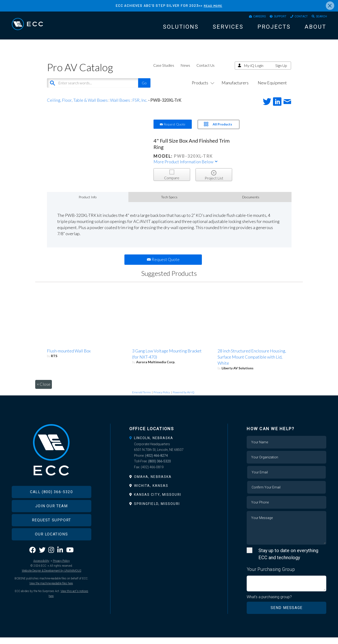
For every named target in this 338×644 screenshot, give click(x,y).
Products (202, 89)
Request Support (52, 536)
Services (228, 29)
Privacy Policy (162, 398)
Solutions (181, 29)
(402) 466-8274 (156, 462)
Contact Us (205, 71)
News (185, 71)
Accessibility (41, 577)
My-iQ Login (254, 72)
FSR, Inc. (140, 106)
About (315, 29)
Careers (247, 18)
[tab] (169, 444)
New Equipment (272, 89)
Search (320, 18)
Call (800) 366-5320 (51, 508)
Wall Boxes (120, 106)
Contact (296, 18)
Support (271, 18)
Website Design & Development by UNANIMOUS (52, 587)
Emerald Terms (141, 398)
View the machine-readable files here (51, 599)
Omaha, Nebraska (153, 483)
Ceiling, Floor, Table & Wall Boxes (77, 106)
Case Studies (164, 71)
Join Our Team (51, 522)
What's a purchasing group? (270, 603)
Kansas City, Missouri (158, 501)
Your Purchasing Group (271, 575)
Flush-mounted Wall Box (69, 357)
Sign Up (281, 72)
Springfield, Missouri (157, 510)
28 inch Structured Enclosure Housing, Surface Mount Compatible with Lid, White (252, 363)
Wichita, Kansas (151, 492)
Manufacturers (235, 89)
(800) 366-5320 (159, 467)
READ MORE (213, 6)
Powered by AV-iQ (184, 398)
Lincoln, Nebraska (154, 444)
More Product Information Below (186, 168)
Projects (274, 29)
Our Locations (51, 550)
